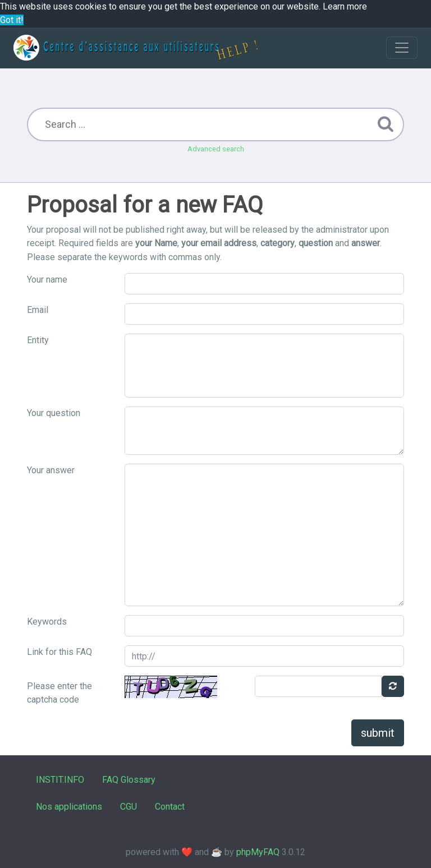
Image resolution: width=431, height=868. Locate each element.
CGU (129, 807)
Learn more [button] (345, 6)
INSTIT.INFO (60, 780)
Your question (54, 413)
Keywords (47, 622)
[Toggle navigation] (402, 48)
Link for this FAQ (59, 652)
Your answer (51, 470)
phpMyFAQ (258, 852)
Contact (170, 807)
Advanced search (216, 149)
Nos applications (69, 807)
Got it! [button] (12, 20)
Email (38, 310)
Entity (38, 340)
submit (378, 733)
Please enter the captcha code (59, 693)
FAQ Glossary (129, 780)
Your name (47, 280)
